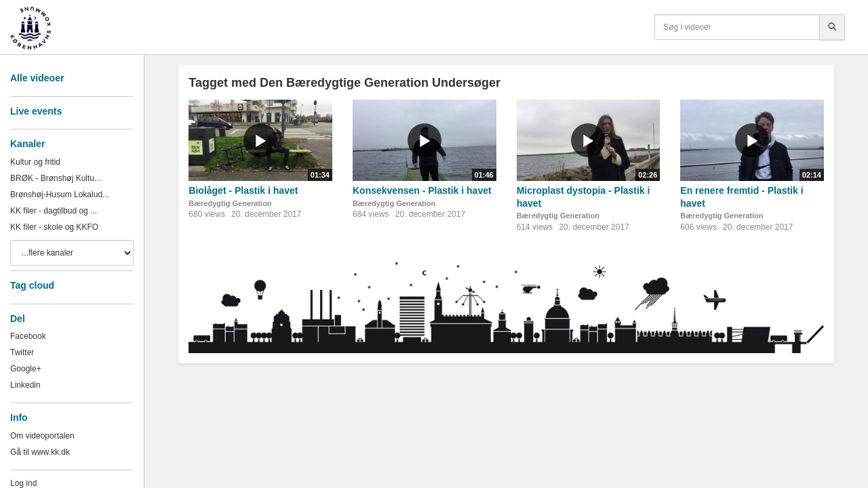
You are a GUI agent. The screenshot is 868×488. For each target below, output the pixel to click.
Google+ (26, 369)
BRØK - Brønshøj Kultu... (56, 178)
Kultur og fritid (35, 162)
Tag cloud (32, 285)
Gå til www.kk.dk (40, 452)
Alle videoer (37, 78)
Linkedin (25, 385)
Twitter (22, 352)
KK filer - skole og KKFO (54, 227)
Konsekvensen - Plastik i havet (422, 190)
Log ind (23, 483)
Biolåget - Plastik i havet (243, 190)
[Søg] (832, 27)
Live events (36, 111)
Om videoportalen (42, 436)
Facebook (28, 336)
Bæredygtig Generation (230, 203)
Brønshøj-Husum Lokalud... (60, 195)
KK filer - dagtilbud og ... (54, 211)
